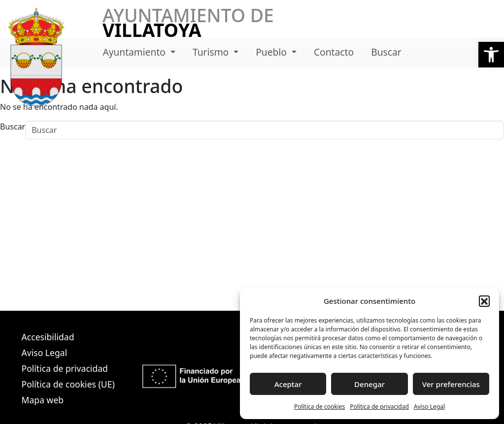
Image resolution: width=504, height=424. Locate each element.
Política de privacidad (379, 407)
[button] (491, 55)
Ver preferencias (451, 384)
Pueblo (272, 52)
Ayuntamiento (135, 52)
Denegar (370, 384)
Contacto (334, 52)
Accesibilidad (48, 337)
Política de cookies (319, 407)
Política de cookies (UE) (68, 384)
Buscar (386, 52)
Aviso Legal (429, 407)
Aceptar (288, 384)
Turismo (212, 52)
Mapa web (43, 400)
